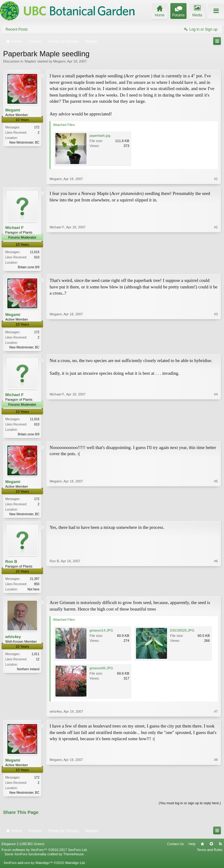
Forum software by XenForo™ (45, 853)
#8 (216, 795)
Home (202, 847)
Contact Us (175, 847)
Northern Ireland (28, 672)
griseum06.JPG (101, 671)
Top (211, 847)
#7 (216, 715)
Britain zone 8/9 (29, 267)
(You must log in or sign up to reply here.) (190, 807)
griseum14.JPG (101, 633)
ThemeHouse (73, 857)
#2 (216, 266)
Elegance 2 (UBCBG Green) (23, 847)
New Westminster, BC (24, 143)
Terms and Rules (210, 853)
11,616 (35, 252)
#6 (216, 591)
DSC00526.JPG (182, 633)
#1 (216, 179)
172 (37, 127)
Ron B (11, 564)
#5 (216, 515)
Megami (59, 61)
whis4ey (13, 640)
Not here (33, 592)
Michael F (14, 228)
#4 (216, 434)
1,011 (35, 657)
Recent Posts (17, 29)
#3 (216, 347)
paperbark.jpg (100, 136)
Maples (30, 61)
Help (192, 847)
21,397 (35, 581)
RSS (220, 847)
